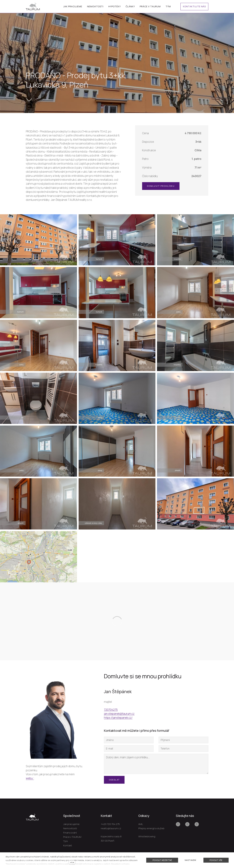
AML (141, 824)
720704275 (111, 710)
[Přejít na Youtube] (187, 824)
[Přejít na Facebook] (178, 824)
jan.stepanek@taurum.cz (119, 714)
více (72, 862)
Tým (66, 841)
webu (29, 779)
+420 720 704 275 (110, 824)
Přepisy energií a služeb (151, 828)
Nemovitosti (70, 828)
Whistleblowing (147, 836)
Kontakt (68, 845)
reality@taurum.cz (111, 828)
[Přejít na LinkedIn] (197, 824)
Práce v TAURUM (72, 837)
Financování (70, 833)
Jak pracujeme (71, 824)
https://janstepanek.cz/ (118, 718)
